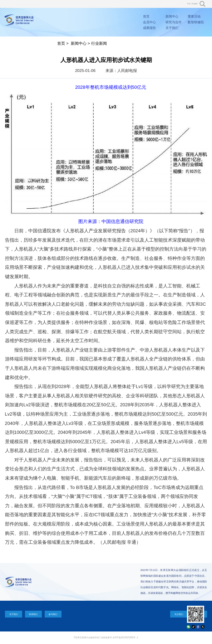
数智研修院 (196, 22)
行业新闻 (99, 43)
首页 (146, 16)
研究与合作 (174, 22)
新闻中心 (172, 16)
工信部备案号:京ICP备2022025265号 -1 (119, 637)
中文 (189, 4)
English (195, 4)
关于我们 (172, 28)
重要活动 (194, 16)
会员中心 (149, 22)
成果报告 (149, 28)
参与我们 (53, 614)
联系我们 (33, 614)
